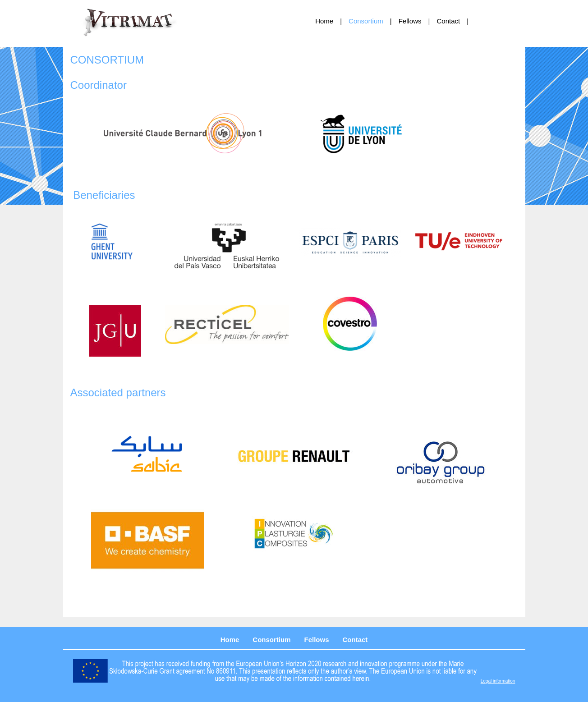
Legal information (498, 681)
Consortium (366, 21)
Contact (448, 21)
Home (324, 21)
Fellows (410, 21)
